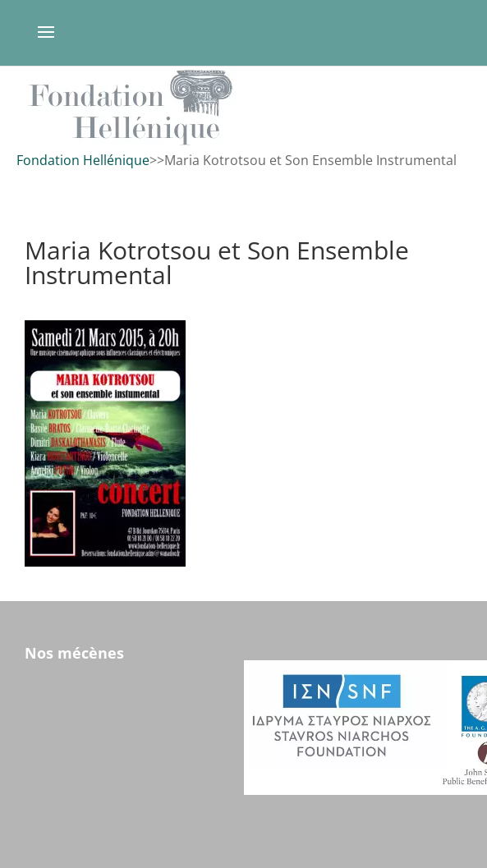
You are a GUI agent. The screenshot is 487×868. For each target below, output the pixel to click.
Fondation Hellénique (83, 160)
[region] (243, 107)
